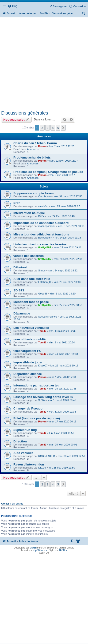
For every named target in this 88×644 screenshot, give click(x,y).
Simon (42, 270)
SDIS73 (19, 290)
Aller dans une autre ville (32, 279)
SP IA (42, 400)
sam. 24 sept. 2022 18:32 (63, 270)
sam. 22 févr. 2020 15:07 (63, 161)
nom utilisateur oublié (29, 339)
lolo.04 (42, 468)
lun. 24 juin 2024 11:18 (68, 238)
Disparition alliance (28, 374)
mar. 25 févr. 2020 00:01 (63, 445)
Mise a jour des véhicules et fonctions (41, 234)
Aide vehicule (23, 453)
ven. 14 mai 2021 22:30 (63, 331)
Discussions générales (25, 113)
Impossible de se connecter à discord (41, 223)
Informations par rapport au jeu (36, 385)
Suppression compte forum (33, 193)
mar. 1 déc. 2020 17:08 (63, 377)
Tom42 (42, 331)
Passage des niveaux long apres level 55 (43, 397)
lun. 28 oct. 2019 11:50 (62, 468)
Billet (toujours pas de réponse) (37, 418)
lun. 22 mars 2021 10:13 (64, 366)
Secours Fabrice (48, 317)
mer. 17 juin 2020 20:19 (63, 421)
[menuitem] (12, 6)
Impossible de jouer (28, 362)
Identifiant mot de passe (31, 302)
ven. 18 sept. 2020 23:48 (62, 400)
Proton (42, 146)
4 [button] (53, 128)
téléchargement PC (27, 351)
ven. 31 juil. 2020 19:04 (63, 412)
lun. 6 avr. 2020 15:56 (62, 433)
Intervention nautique (29, 213)
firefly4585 (45, 247)
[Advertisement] (44, 64)
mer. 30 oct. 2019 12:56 (72, 456)
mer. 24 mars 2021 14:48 (64, 354)
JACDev (63, 550)
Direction (20, 441)
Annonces (33, 149)
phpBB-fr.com (40, 550)
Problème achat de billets (32, 157)
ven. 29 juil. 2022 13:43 (67, 282)
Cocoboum (44, 196)
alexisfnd (43, 206)
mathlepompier (47, 226)
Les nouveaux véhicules (31, 328)
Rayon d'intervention (29, 464)
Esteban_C (45, 282)
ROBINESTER (47, 456)
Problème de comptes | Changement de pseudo (48, 172)
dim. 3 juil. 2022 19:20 (63, 294)
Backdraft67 (45, 238)
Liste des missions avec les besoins (40, 244)
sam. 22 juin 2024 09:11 (67, 247)
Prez (17, 203)
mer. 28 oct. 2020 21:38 (63, 389)
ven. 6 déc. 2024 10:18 (71, 226)
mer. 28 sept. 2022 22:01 (68, 259)
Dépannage (22, 313)
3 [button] (48, 128)
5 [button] (58, 128)
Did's (41, 216)
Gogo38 (43, 294)
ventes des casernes (29, 256)
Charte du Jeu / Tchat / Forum (35, 143)
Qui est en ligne (12, 504)
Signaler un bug (25, 430)
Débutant (20, 267)
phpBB (33, 548)
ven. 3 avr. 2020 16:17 (62, 175)
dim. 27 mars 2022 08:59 (68, 305)
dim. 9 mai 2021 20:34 (62, 342)
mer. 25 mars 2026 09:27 (65, 206)
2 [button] (42, 128)
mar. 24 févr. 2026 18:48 (61, 216)
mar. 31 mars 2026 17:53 (68, 196)
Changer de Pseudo (28, 408)
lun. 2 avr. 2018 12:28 (62, 146)
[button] (63, 128)
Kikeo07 (43, 366)
